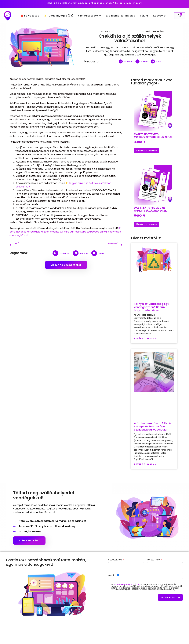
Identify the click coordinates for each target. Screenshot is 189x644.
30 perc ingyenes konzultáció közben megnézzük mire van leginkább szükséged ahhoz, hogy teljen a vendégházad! (65, 232)
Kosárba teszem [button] (147, 151)
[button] (126, 61)
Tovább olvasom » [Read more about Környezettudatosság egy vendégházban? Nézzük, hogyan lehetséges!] (145, 339)
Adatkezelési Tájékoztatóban (126, 584)
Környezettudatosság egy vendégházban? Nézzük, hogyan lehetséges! (151, 307)
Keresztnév (153, 560)
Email (111, 575)
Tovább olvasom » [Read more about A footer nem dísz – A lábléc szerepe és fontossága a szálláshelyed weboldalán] (145, 464)
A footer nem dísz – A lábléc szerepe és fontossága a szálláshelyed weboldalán (153, 426)
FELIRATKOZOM (170, 597)
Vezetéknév (115, 560)
